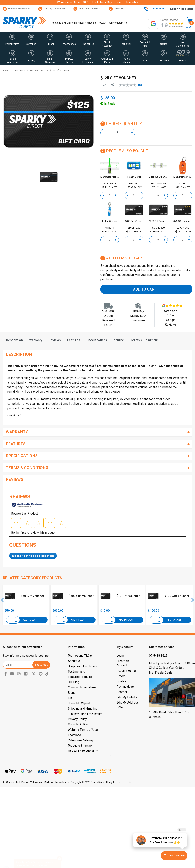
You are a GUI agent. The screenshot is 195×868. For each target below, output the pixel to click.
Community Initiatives (82, 687)
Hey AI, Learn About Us (83, 751)
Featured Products (80, 677)
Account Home (126, 671)
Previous (2, 600)
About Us (116, 9)
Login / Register (182, 9)
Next (193, 600)
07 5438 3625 (158, 656)
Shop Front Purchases (83, 666)
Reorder (122, 692)
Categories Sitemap (81, 740)
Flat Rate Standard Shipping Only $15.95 (26, 9)
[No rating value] (128, 85)
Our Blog (74, 682)
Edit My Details (127, 697)
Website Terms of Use (83, 730)
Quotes (121, 681)
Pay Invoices (125, 687)
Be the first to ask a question (33, 556)
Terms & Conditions (145, 340)
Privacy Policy (77, 719)
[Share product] (113, 85)
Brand (72, 693)
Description (14, 340)
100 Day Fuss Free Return (85, 714)
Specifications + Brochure (105, 340)
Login (120, 656)
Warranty (36, 340)
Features (74, 340)
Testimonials (76, 672)
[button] (12, 40)
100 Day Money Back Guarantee (58, 9)
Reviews (55, 340)
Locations (74, 735)
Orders (121, 676)
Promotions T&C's (80, 656)
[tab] (14, 340)
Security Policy (78, 724)
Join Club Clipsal (79, 703)
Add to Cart (145, 289)
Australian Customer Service (91, 9)
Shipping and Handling (83, 709)
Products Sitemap (80, 746)
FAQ (71, 698)
